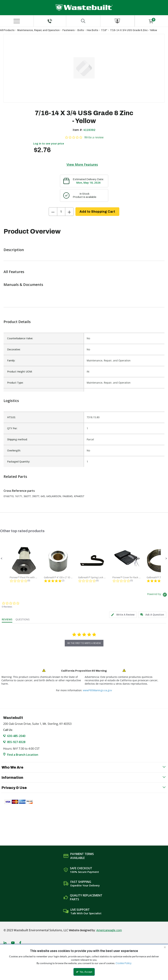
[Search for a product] (83, 21)
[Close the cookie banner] (165, 947)
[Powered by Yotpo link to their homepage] (158, 595)
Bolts (81, 30)
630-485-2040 (16, 736)
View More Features (82, 164)
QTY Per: (12, 428)
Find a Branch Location (23, 755)
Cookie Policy (124, 963)
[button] (2, 559)
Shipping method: (17, 439)
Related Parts (15, 477)
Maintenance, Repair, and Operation (38, 30)
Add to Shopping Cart (97, 212)
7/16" (104, 30)
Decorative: (14, 349)
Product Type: (15, 383)
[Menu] (17, 21)
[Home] (84, 8)
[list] (84, 439)
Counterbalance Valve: (20, 338)
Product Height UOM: (20, 372)
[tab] (123, 615)
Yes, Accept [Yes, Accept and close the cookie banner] (84, 972)
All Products (7, 30)
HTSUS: (11, 417)
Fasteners (68, 30)
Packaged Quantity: (19, 462)
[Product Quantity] (61, 212)
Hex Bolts (92, 30)
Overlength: (14, 450)
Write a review (94, 137)
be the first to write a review (84, 643)
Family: (11, 360)
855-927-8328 (16, 742)
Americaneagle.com (109, 930)
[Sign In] (117, 21)
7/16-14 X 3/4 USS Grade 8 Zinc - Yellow (133, 30)
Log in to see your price (49, 143)
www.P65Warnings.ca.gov (97, 690)
